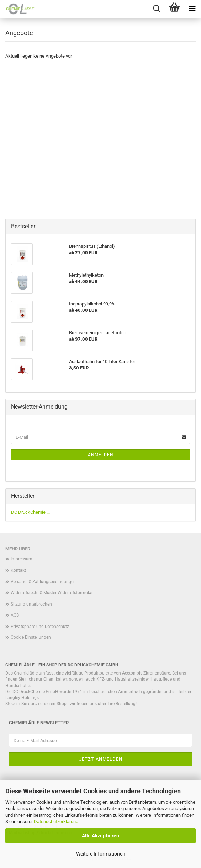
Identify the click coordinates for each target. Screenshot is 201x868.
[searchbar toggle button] (157, 9)
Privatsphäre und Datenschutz (40, 627)
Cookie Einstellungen (31, 637)
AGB (15, 615)
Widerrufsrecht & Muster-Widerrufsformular (52, 593)
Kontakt (18, 570)
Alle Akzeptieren (100, 836)
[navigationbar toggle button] (192, 9)
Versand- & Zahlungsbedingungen (43, 582)
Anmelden (101, 455)
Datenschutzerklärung (56, 822)
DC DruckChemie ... (30, 512)
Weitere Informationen (101, 854)
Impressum (22, 559)
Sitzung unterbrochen (31, 604)
